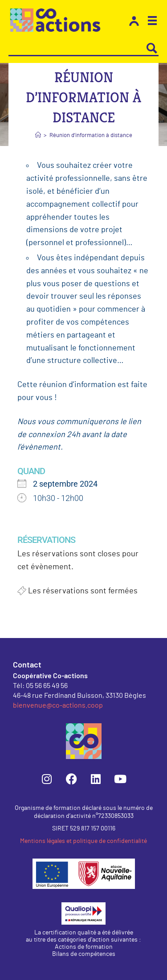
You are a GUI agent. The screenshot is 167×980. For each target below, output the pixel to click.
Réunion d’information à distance (91, 136)
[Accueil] (38, 136)
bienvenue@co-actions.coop (58, 705)
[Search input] (77, 48)
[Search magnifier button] (152, 48)
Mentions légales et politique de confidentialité (83, 841)
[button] (152, 22)
